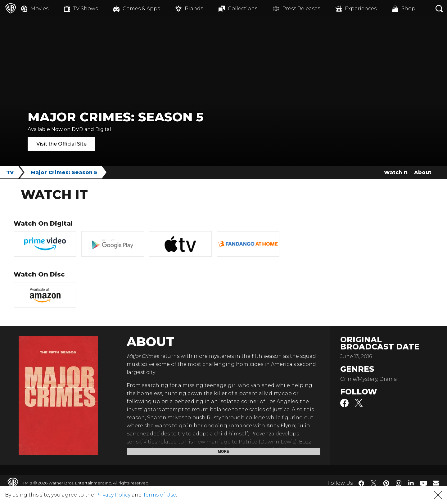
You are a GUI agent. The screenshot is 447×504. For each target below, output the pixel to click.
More (223, 452)
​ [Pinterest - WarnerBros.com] (386, 483)
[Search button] (439, 9)
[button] (438, 495)
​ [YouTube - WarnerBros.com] (423, 483)
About (423, 172)
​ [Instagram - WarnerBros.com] (399, 483)
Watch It (396, 172)
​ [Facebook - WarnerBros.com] (361, 483)
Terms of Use (160, 495)
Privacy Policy (113, 495)
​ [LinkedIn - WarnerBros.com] (411, 483)
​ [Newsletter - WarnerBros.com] (436, 483)
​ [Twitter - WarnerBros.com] (374, 483)
